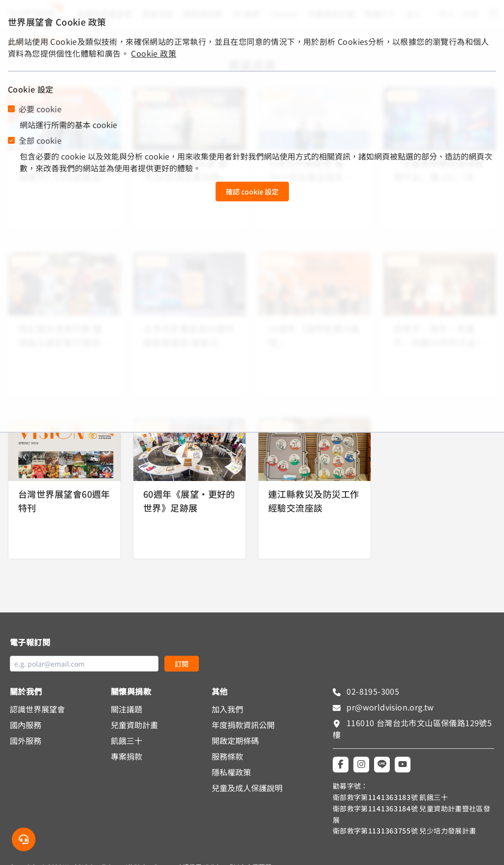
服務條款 (227, 756)
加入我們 (227, 709)
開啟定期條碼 (235, 740)
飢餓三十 (126, 740)
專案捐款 (126, 756)
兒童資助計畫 (134, 725)
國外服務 (26, 740)
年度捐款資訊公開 (243, 725)
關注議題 (126, 709)
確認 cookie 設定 (252, 192)
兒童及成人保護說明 (247, 788)
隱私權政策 (231, 772)
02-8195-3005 (372, 691)
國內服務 (26, 725)
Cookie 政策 (154, 53)
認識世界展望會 (37, 709)
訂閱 (182, 664)
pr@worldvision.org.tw (389, 707)
